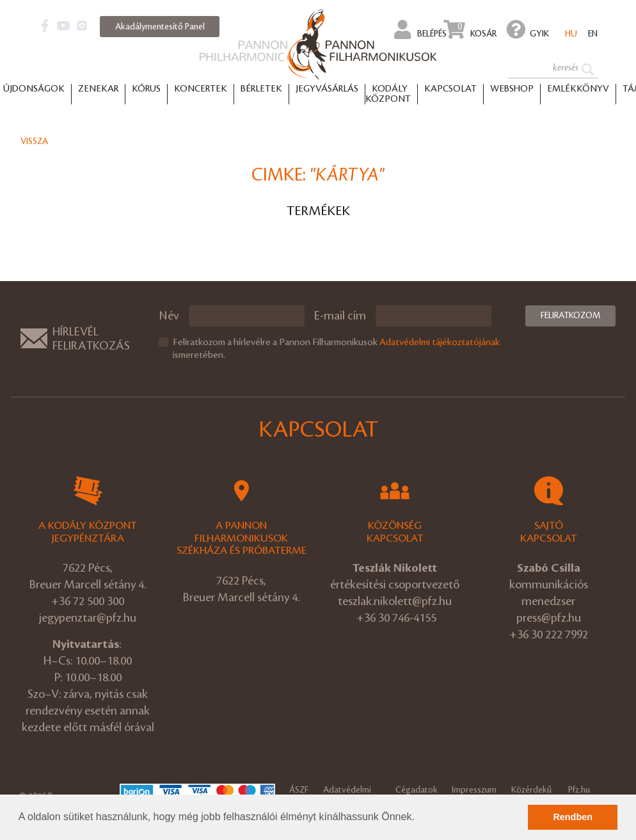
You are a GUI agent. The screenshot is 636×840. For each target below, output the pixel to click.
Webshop (512, 89)
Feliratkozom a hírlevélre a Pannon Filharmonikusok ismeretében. (336, 349)
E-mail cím (340, 316)
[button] (419, 818)
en (593, 34)
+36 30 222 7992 (549, 634)
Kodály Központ (388, 94)
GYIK (528, 29)
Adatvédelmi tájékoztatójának (440, 343)
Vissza (34, 141)
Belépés (421, 29)
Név (169, 316)
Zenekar (98, 89)
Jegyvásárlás (327, 89)
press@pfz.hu (549, 618)
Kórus (146, 89)
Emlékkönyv (578, 89)
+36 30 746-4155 (396, 618)
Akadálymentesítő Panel (160, 27)
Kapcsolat (450, 89)
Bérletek (261, 89)
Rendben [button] (573, 817)
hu (571, 34)
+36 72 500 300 (88, 601)
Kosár (470, 29)
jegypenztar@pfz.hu (88, 618)
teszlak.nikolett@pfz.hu (395, 601)
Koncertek (201, 89)
